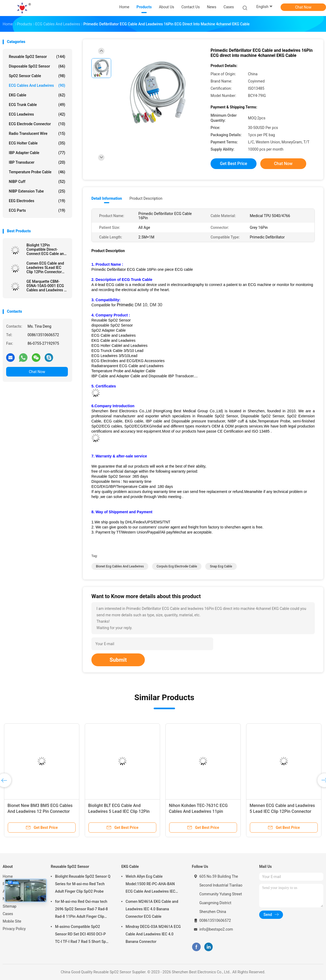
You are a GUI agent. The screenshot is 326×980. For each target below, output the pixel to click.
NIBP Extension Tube (37, 191)
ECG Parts (37, 210)
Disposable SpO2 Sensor (37, 66)
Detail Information (107, 198)
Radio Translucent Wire (37, 134)
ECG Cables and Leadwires (37, 85)
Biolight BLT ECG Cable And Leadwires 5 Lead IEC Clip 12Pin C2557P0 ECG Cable (119, 811)
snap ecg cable (221, 566)
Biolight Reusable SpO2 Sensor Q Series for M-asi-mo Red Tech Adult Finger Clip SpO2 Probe (83, 884)
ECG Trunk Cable (37, 105)
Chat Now (303, 7)
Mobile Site (12, 921)
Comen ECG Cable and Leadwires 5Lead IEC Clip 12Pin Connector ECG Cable (45, 268)
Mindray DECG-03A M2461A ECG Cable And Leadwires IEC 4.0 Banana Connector (153, 934)
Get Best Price (234, 164)
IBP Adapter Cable (37, 153)
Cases (8, 914)
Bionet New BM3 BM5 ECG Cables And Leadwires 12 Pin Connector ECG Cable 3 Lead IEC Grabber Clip (41, 811)
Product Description (146, 198)
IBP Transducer (37, 162)
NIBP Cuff (37, 182)
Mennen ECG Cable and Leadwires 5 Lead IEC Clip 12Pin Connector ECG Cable (282, 811)
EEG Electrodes (37, 201)
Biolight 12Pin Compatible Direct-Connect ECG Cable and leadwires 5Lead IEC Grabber (46, 249)
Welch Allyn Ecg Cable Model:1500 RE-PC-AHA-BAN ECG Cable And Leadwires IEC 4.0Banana (150, 885)
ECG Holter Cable (37, 143)
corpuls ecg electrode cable (177, 566)
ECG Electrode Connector (37, 124)
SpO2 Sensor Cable (37, 76)
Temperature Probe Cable (37, 172)
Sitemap (9, 906)
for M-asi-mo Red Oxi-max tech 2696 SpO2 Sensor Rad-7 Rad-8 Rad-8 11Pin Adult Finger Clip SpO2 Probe (81, 910)
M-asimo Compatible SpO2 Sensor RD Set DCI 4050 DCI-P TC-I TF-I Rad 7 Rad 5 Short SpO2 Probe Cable (83, 935)
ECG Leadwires (37, 114)
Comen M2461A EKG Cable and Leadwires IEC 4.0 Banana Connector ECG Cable (152, 909)
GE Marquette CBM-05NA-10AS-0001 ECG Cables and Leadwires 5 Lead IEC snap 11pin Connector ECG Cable (46, 286)
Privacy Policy (14, 929)
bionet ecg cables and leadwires (120, 566)
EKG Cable (37, 95)
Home (8, 876)
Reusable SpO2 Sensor (37, 57)
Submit (118, 660)
